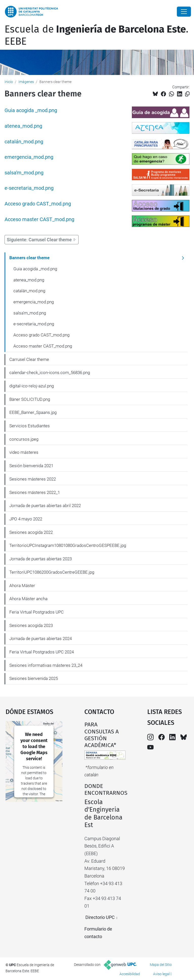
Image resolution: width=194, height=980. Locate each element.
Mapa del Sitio (161, 965)
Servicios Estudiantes (30, 426)
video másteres (24, 452)
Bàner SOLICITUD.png (30, 399)
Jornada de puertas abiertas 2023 (41, 559)
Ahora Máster (22, 586)
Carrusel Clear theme (29, 359)
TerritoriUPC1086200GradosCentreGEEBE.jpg (52, 572)
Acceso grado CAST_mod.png (38, 204)
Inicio (9, 82)
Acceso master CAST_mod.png (39, 219)
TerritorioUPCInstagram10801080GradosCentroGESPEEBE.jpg (68, 545)
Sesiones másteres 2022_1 (35, 492)
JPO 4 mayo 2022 (26, 519)
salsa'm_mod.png (24, 173)
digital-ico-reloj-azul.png (32, 386)
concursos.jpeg (24, 439)
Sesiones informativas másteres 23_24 (46, 665)
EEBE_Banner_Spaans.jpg (33, 412)
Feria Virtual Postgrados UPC (37, 612)
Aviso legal (161, 974)
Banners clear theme (29, 258)
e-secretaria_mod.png (29, 188)
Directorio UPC (100, 917)
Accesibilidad (130, 974)
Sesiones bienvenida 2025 (34, 678)
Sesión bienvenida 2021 (31, 466)
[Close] (184, 12)
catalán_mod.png (24, 142)
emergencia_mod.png (29, 157)
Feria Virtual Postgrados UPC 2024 (42, 652)
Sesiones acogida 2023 (31, 625)
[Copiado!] (187, 94)
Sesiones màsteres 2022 (33, 479)
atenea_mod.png (23, 126)
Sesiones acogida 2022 (31, 532)
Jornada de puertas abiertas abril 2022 (45, 506)
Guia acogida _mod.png (31, 110)
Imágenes (26, 82)
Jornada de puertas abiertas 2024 (41, 639)
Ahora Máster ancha (28, 599)
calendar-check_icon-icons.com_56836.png (50, 373)
